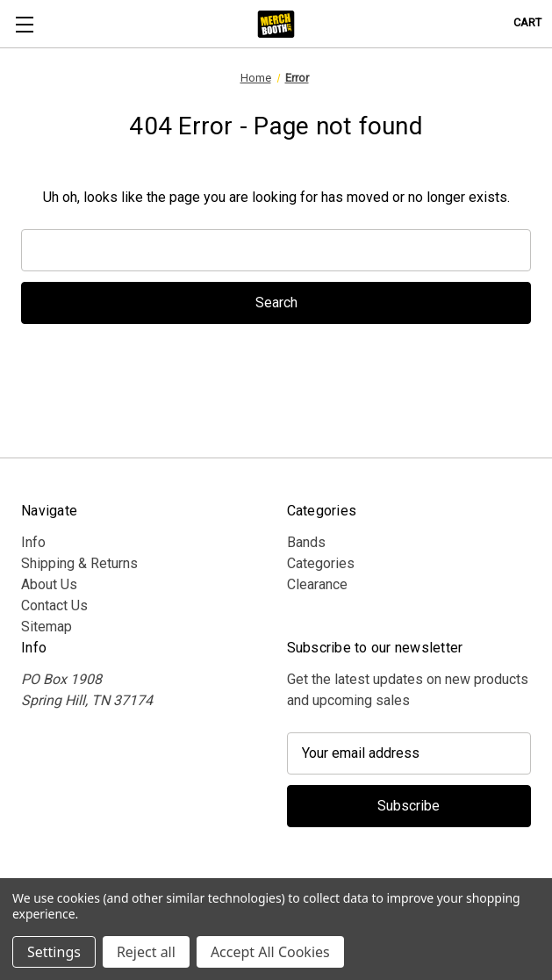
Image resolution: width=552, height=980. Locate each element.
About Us (49, 584)
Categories (321, 563)
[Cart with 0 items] (527, 22)
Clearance (317, 584)
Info (33, 542)
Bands (306, 542)
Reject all (146, 952)
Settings (54, 952)
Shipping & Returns (79, 563)
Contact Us (54, 605)
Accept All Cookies (270, 952)
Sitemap (47, 627)
